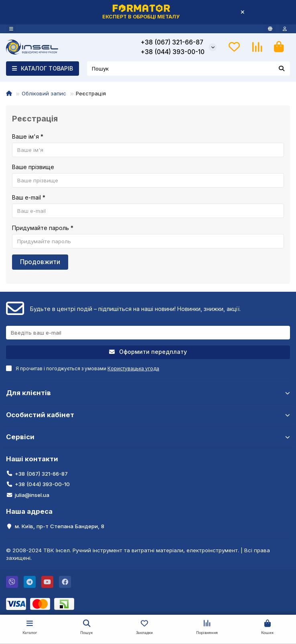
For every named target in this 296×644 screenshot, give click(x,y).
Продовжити (40, 262)
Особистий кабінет (148, 415)
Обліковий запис (44, 93)
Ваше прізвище (33, 167)
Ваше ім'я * (28, 136)
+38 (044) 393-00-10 (173, 52)
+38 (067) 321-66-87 (172, 42)
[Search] (189, 69)
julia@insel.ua (32, 495)
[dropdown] (11, 29)
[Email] (148, 333)
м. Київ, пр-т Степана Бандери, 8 (60, 526)
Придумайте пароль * (43, 228)
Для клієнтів (148, 393)
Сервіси (148, 437)
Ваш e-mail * (29, 197)
